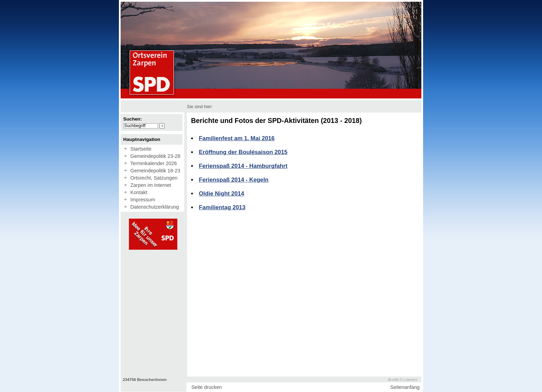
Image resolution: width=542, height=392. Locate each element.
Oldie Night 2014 (221, 194)
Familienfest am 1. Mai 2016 (237, 138)
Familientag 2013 (222, 207)
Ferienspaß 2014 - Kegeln (233, 180)
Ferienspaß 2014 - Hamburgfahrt (243, 166)
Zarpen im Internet (149, 185)
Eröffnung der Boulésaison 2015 (243, 152)
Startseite (139, 149)
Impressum (141, 200)
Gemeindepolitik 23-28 (154, 156)
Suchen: (133, 119)
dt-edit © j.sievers (403, 380)
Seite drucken (206, 387)
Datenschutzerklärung (153, 207)
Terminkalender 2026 (152, 163)
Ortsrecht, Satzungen (152, 178)
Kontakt (137, 192)
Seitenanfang (405, 387)
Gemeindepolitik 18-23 (154, 171)
